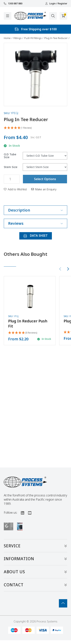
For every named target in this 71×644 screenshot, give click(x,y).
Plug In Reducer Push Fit (28, 324)
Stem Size (11, 167)
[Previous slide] (60, 269)
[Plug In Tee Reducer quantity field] (12, 179)
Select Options (45, 179)
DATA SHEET (36, 236)
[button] (15, 189)
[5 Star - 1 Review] (35, 128)
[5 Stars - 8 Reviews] (23, 333)
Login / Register (56, 3)
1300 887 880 (13, 3)
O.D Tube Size (10, 156)
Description (35, 210)
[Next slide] (68, 269)
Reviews (35, 223)
